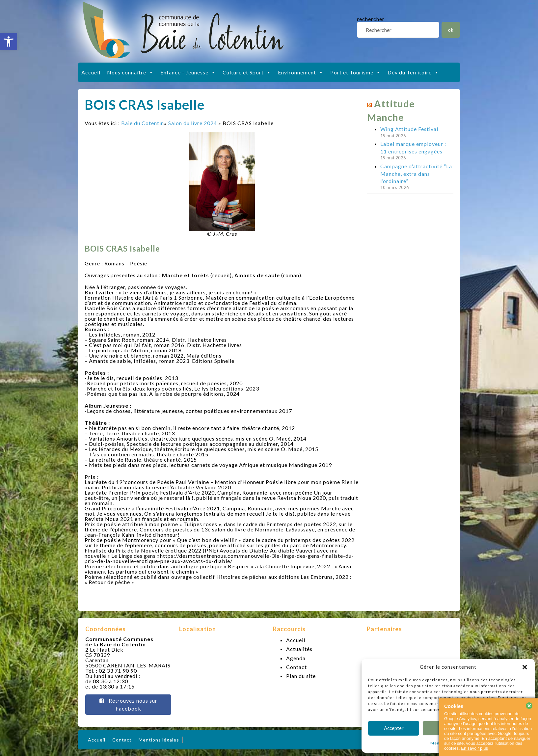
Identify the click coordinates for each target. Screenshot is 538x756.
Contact (296, 667)
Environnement (301, 72)
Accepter (394, 728)
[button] (9, 41)
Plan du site (301, 676)
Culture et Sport (247, 72)
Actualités (299, 649)
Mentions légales (159, 740)
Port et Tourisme (356, 72)
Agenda (296, 658)
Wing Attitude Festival (409, 129)
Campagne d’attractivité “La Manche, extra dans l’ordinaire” (416, 174)
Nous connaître (130, 72)
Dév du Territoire (413, 72)
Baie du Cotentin (143, 123)
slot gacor (532, 3)
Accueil (91, 72)
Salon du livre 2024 (193, 123)
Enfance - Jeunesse (188, 72)
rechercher (371, 19)
